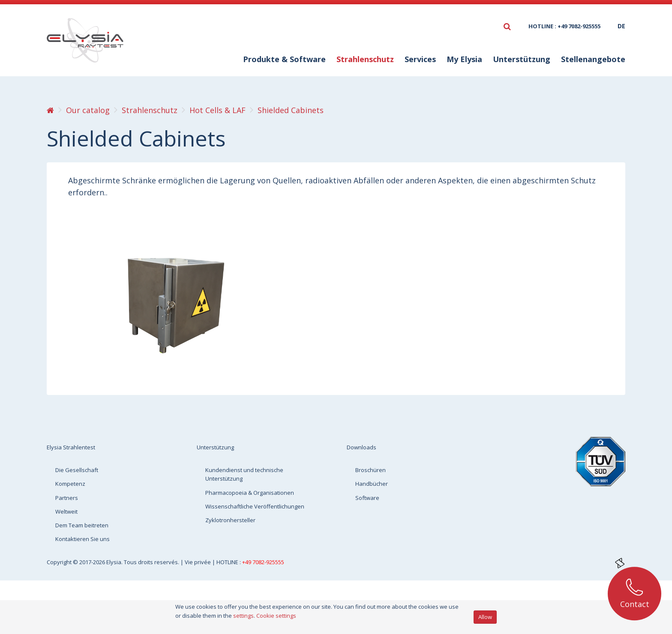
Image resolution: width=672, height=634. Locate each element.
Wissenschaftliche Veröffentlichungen (255, 506)
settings (243, 616)
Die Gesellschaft (77, 470)
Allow (485, 617)
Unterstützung (522, 59)
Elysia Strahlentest (71, 447)
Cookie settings (276, 616)
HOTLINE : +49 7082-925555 (564, 26)
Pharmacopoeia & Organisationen (250, 493)
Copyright (60, 562)
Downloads (361, 447)
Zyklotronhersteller (230, 520)
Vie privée (198, 562)
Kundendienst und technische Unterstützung (244, 474)
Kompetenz (70, 484)
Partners (67, 498)
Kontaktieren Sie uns (82, 539)
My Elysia (464, 59)
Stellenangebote (593, 59)
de (621, 26)
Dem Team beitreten (82, 525)
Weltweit (66, 511)
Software (367, 498)
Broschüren (370, 470)
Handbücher (372, 484)
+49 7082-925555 (263, 562)
